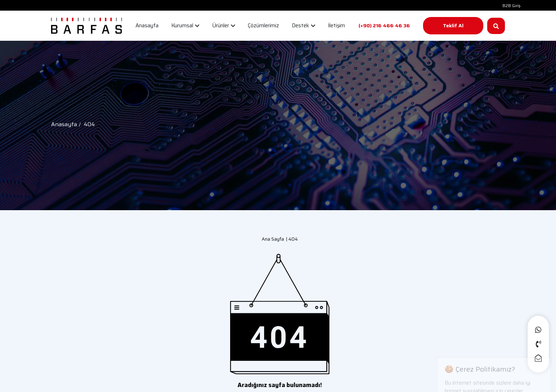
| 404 (291, 239)
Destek (304, 26)
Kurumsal (185, 26)
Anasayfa (64, 124)
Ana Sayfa (273, 239)
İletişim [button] (337, 26)
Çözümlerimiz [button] (263, 26)
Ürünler (224, 26)
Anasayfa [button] (147, 26)
